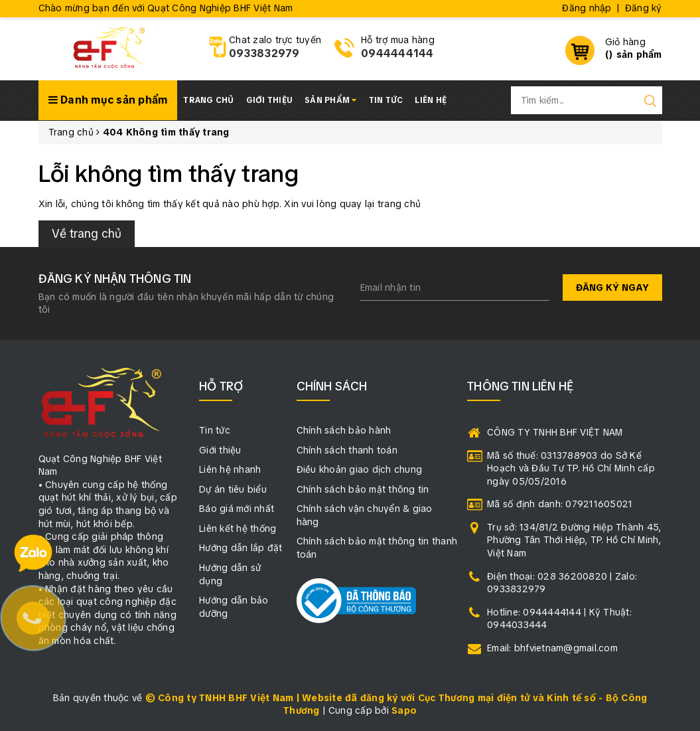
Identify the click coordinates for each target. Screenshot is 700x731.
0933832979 (264, 53)
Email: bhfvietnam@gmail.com (552, 648)
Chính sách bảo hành (344, 430)
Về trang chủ (87, 233)
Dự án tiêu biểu (233, 489)
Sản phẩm (331, 100)
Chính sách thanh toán (347, 450)
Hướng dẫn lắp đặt (241, 548)
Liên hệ (431, 100)
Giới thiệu (270, 100)
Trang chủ (208, 100)
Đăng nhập (587, 8)
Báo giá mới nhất (237, 509)
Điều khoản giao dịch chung (360, 469)
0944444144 (397, 53)
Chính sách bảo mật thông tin (363, 489)
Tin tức (386, 100)
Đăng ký (644, 8)
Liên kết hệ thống (238, 528)
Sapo (404, 710)
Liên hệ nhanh (230, 469)
